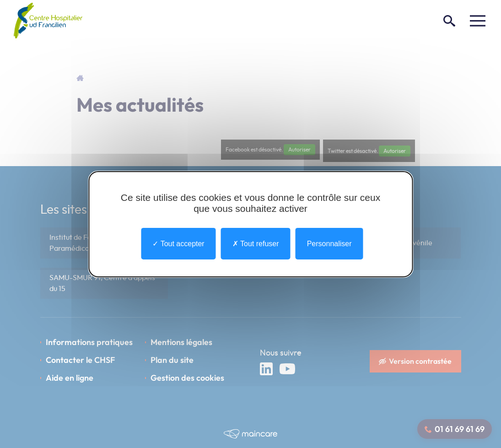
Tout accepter (178, 243)
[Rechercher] (449, 21)
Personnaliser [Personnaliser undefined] (329, 243)
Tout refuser (256, 243)
